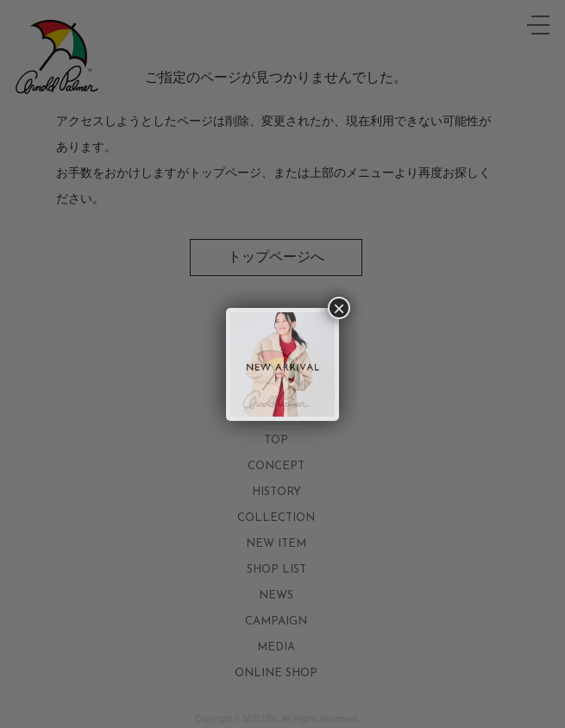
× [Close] (339, 308)
